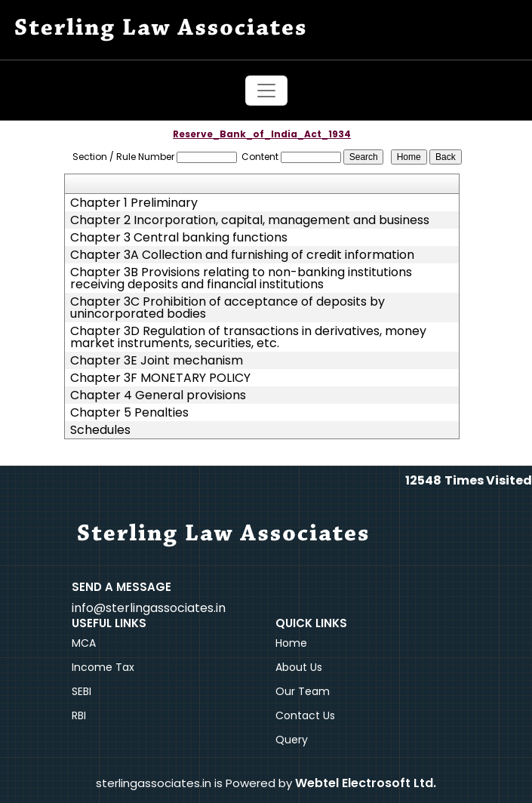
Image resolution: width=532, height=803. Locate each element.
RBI (79, 715)
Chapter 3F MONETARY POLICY (160, 378)
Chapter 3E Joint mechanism (157, 361)
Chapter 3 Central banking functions (179, 238)
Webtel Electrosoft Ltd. (366, 783)
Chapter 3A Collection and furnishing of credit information (242, 255)
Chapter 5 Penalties (129, 413)
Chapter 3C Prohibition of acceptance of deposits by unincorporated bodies (228, 308)
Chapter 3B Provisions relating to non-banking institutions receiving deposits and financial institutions (241, 278)
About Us (299, 667)
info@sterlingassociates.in (149, 608)
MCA (84, 643)
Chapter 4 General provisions (158, 395)
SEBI (81, 691)
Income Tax (103, 667)
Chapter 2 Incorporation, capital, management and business (250, 220)
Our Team (303, 691)
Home (291, 643)
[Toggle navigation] (266, 91)
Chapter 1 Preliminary (134, 203)
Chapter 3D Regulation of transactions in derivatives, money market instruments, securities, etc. (248, 337)
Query (292, 740)
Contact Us (305, 715)
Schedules (100, 430)
